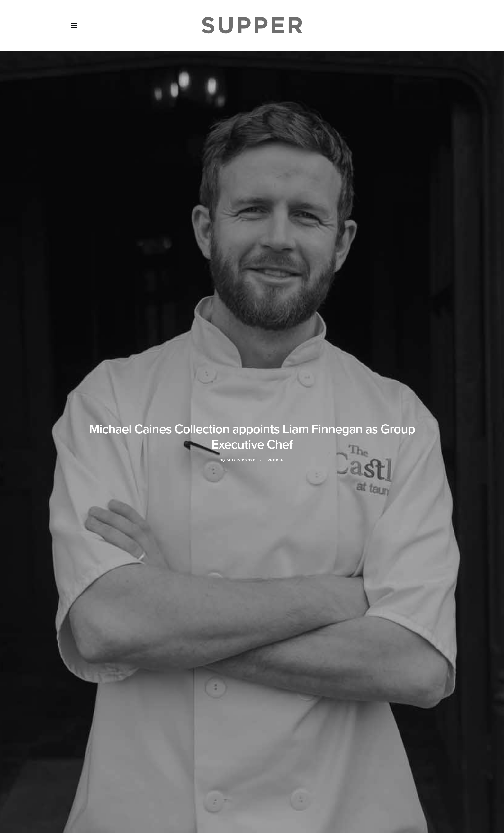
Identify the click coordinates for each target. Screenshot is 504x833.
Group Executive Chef (282, 454)
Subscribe (175, 795)
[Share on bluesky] (269, 697)
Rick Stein (211, 465)
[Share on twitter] (235, 697)
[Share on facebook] (227, 697)
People (277, 161)
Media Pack (139, 795)
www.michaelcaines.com (150, 422)
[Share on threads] (244, 697)
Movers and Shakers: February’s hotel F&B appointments (124, 629)
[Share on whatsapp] (260, 697)
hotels (323, 454)
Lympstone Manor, (325, 290)
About (107, 795)
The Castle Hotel (266, 298)
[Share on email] (277, 697)
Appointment (136, 454)
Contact (207, 795)
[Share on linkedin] (252, 697)
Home (82, 795)
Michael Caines (139, 465)
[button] (74, 25)
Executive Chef (177, 454)
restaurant (178, 465)
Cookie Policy (243, 795)
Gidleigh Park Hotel (226, 454)
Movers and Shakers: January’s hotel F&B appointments (249, 620)
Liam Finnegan (355, 454)
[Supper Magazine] (252, 25)
